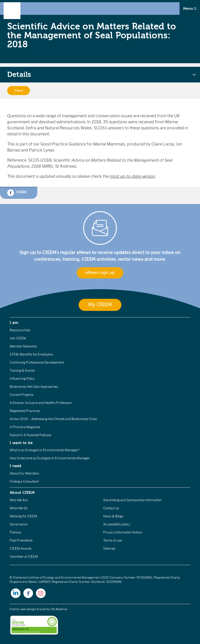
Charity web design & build (28, 609)
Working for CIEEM (23, 516)
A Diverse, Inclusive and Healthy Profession (41, 403)
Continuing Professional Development (37, 362)
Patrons (15, 532)
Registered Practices (25, 411)
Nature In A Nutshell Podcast (30, 435)
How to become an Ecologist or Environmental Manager (50, 458)
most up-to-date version (132, 176)
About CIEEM (22, 492)
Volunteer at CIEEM (24, 557)
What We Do (19, 508)
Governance (19, 524)
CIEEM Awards (21, 549)
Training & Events (22, 371)
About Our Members (24, 473)
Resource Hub (20, 330)
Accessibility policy (117, 524)
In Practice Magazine (25, 427)
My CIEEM (100, 305)
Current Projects (22, 395)
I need (16, 466)
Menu (190, 9)
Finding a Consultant (24, 481)
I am (14, 323)
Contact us (111, 508)
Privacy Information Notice (123, 532)
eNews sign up (100, 273)
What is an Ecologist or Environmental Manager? (44, 450)
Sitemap (109, 549)
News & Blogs (113, 516)
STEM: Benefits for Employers (31, 354)
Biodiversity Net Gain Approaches (34, 387)
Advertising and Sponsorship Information (132, 500)
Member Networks (23, 346)
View (19, 91)
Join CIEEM (18, 338)
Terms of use (112, 540)
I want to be (21, 443)
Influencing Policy (22, 379)
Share (17, 193)
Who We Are (19, 500)
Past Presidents (21, 540)
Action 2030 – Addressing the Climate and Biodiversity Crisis (53, 419)
